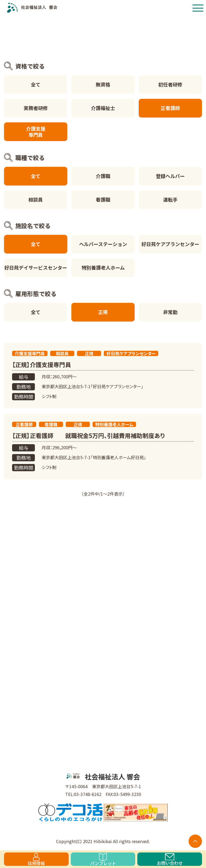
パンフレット (103, 859)
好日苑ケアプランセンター (170, 244)
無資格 (103, 84)
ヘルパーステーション (103, 244)
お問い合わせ (170, 860)
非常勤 (170, 312)
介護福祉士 (103, 108)
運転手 (170, 199)
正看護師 (170, 108)
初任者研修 (170, 84)
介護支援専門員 (36, 132)
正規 (103, 312)
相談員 (36, 199)
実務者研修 (36, 108)
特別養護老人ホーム (103, 267)
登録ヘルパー (170, 176)
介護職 (103, 176)
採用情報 (36, 859)
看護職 (103, 199)
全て (36, 84)
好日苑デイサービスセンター (36, 267)
